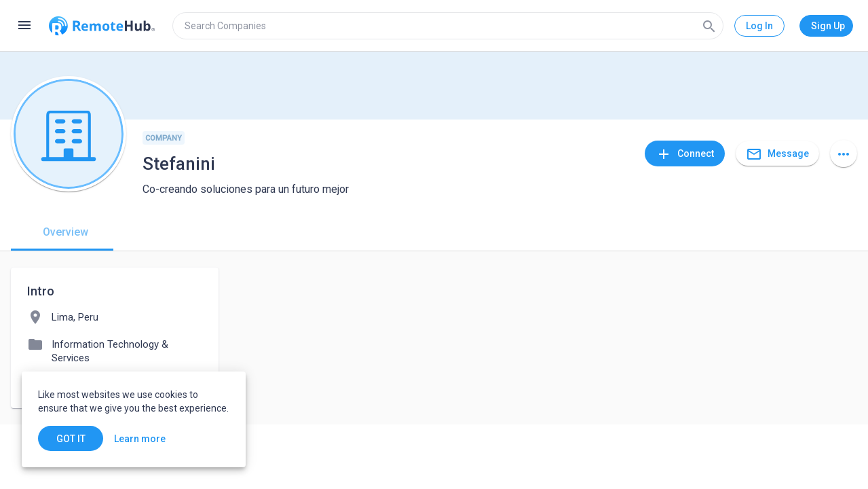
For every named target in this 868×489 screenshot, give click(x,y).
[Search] (709, 26)
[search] (448, 26)
